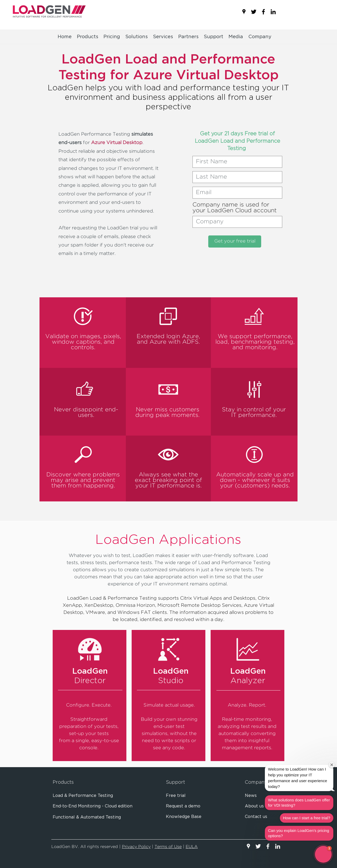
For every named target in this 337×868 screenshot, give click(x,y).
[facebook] (263, 12)
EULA (192, 847)
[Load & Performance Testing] (104, 796)
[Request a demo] (185, 806)
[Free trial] (183, 796)
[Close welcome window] (332, 765)
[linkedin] (273, 12)
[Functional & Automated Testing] (104, 817)
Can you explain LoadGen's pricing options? (299, 833)
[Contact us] (261, 817)
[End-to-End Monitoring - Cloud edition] (104, 806)
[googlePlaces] (244, 12)
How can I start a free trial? (307, 818)
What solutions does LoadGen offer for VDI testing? (299, 803)
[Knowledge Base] (186, 817)
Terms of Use (168, 847)
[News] (261, 796)
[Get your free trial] (235, 241)
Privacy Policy (136, 847)
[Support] (184, 783)
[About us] (260, 806)
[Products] (70, 783)
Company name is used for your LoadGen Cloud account (235, 208)
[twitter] (254, 12)
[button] (236, 37)
